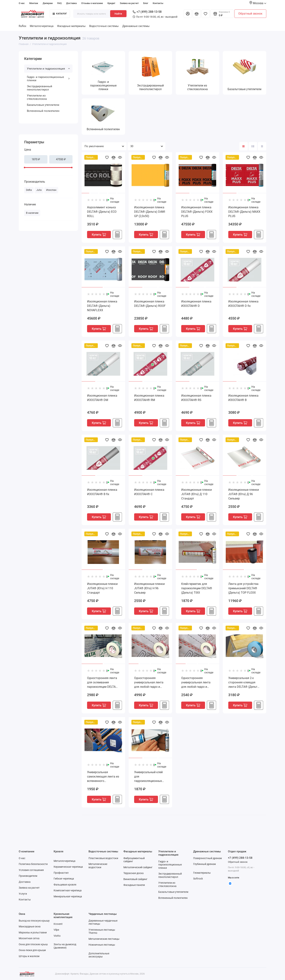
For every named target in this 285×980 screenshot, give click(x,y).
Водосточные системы (104, 26)
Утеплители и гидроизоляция (48, 69)
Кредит (111, 3)
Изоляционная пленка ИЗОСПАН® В (243, 398)
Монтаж (34, 3)
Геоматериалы (202, 873)
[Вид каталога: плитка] (244, 146)
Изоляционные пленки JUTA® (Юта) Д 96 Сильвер (244, 494)
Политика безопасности (33, 864)
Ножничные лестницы (102, 945)
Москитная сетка (29, 938)
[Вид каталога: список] (253, 146)
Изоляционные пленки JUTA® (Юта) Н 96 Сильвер (149, 588)
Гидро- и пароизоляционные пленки (48, 79)
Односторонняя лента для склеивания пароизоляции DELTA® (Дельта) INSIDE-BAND (103, 683)
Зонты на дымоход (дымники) (65, 946)
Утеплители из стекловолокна (37, 97)
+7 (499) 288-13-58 (147, 12)
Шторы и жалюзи (29, 956)
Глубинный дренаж (205, 864)
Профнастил (61, 873)
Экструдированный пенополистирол (40, 88)
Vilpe (56, 930)
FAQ (59, 3)
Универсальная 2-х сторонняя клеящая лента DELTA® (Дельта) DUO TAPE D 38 (244, 683)
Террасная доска (134, 873)
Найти (118, 14)
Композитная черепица (68, 890)
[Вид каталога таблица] (262, 146)
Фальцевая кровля (65, 885)
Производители (28, 876)
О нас (22, 3)
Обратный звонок (250, 14)
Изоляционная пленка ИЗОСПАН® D (196, 304)
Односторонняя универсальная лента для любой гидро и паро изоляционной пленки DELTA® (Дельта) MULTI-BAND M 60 (197, 683)
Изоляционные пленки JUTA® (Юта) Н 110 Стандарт (102, 588)
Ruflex (22, 26)
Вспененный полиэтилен (43, 111)
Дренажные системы (136, 26)
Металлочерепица (42, 26)
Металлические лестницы (104, 939)
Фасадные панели (134, 885)
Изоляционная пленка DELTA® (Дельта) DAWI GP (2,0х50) (150, 212)
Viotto (57, 936)
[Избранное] (206, 14)
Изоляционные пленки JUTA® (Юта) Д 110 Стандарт (196, 494)
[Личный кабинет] (188, 14)
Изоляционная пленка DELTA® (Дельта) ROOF (150, 304)
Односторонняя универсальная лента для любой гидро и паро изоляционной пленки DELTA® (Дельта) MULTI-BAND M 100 (150, 683)
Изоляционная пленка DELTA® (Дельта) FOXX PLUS (197, 212)
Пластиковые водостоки (103, 858)
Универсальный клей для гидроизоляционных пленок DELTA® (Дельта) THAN (148, 777)
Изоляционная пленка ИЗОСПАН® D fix (243, 304)
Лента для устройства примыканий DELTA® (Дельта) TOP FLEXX (243, 588)
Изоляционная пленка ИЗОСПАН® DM (102, 398)
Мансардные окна (30, 926)
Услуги (23, 894)
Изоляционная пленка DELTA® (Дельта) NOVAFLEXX (102, 306)
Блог (146, 3)
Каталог (60, 14)
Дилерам (48, 3)
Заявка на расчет (129, 3)
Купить (99, 235)
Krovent (58, 924)
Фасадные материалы (71, 26)
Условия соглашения (31, 870)
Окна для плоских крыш (33, 944)
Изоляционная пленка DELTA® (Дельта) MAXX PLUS (244, 212)
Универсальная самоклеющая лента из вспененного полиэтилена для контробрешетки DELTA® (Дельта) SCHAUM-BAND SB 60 (103, 777)
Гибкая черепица (64, 879)
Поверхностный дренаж (208, 858)
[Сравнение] (197, 14)
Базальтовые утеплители (43, 105)
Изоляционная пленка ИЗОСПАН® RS (196, 398)
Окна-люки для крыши (32, 950)
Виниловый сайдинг (135, 879)
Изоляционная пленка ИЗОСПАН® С (149, 492)
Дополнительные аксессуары (99, 955)
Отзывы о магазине (92, 3)
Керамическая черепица (68, 867)
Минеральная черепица (68, 896)
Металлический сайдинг (138, 867)
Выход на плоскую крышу (34, 921)
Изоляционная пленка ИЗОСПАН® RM (149, 398)
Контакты (158, 3)
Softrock (198, 879)
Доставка (71, 3)
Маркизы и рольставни (33, 932)
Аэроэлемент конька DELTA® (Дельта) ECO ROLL (102, 212)
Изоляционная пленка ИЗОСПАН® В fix (102, 492)
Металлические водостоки (98, 866)
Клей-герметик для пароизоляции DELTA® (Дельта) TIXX (197, 588)
